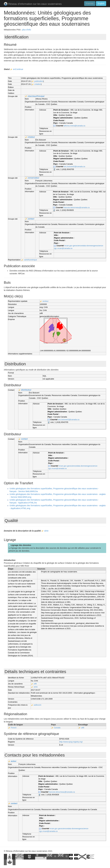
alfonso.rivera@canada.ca (74, 126)
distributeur (26, 390)
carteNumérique (30, 260)
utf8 (35, 684)
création (38, 84)
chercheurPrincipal (36, 96)
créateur (31, 137)
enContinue (18, 69)
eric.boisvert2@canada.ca (74, 166)
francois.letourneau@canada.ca (77, 207)
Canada (57, 728)
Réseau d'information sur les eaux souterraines (33, 4)
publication (39, 81)
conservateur (33, 178)
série (46, 531)
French (14, 728)
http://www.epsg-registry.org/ (71, 742)
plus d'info (27, 30)
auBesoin (37, 705)
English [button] (101, 4)
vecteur (45, 301)
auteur (14, 761)
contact (31, 219)
